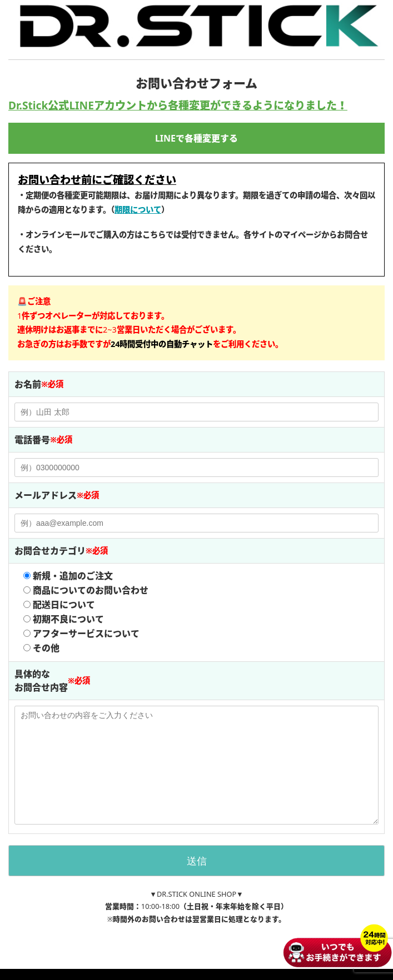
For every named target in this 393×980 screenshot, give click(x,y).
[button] (162, 344)
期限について (138, 210)
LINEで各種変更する (196, 138)
